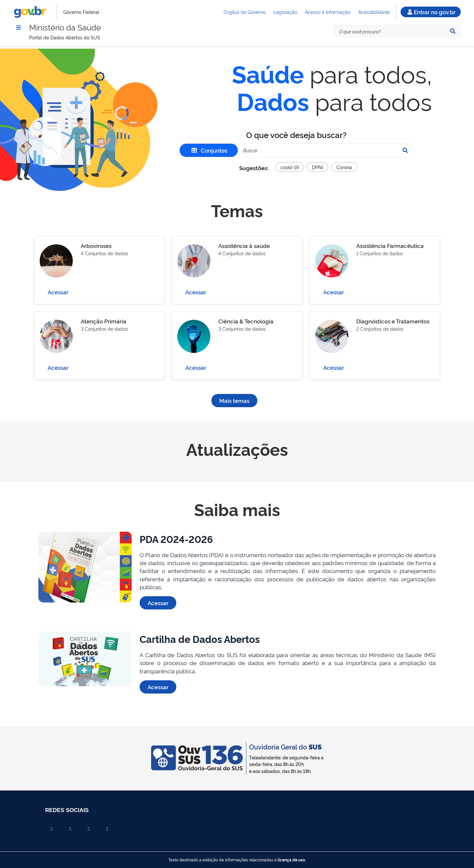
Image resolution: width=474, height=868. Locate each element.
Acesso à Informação (328, 12)
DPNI (317, 167)
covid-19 (290, 167)
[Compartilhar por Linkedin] (89, 829)
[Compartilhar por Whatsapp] (108, 829)
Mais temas (234, 400)
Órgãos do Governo (245, 12)
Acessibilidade (374, 12)
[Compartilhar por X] (70, 829)
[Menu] (19, 27)
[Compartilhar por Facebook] (52, 829)
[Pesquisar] (453, 31)
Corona (344, 167)
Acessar (58, 292)
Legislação (285, 12)
